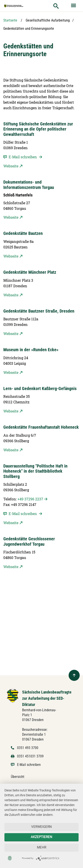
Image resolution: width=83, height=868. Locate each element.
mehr (42, 847)
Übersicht (18, 777)
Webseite (11, 166)
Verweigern (41, 827)
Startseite (10, 20)
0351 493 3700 (28, 748)
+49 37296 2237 (30, 499)
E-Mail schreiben (29, 765)
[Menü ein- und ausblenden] (74, 6)
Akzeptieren (41, 837)
